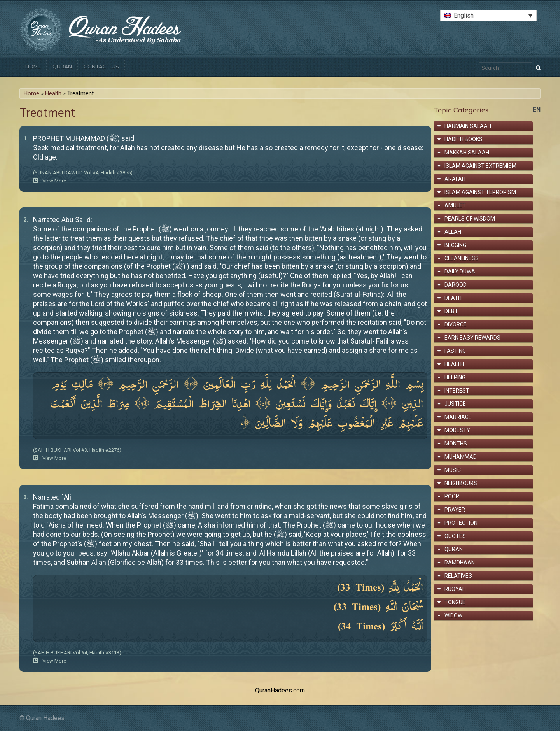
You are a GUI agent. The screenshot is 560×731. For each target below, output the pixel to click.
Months (456, 444)
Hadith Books (464, 139)
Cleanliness (462, 258)
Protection (461, 523)
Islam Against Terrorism (480, 192)
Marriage (458, 417)
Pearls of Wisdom (470, 219)
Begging (455, 245)
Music (453, 470)
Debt (451, 311)
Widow (453, 615)
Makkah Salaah (467, 153)
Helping (455, 377)
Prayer (455, 510)
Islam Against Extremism (480, 166)
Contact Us (101, 67)
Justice (455, 404)
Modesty (457, 430)
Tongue (455, 602)
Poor (452, 496)
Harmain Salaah (468, 126)
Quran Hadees (45, 718)
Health (53, 93)
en (537, 110)
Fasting (455, 351)
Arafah (455, 179)
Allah (453, 232)
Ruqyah (455, 589)
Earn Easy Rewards (472, 338)
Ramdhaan (460, 563)
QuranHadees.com (280, 690)
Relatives (458, 576)
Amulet (455, 205)
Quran (62, 67)
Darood (456, 285)
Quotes (455, 536)
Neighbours (461, 483)
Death (453, 298)
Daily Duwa (460, 272)
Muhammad (461, 457)
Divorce (456, 324)
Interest (457, 391)
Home (33, 67)
